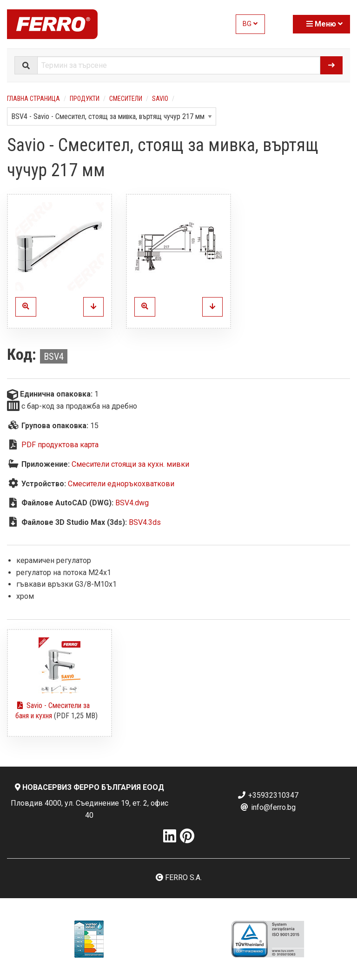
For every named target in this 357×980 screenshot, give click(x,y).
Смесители (126, 99)
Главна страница (33, 99)
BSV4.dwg (132, 503)
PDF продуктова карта (60, 445)
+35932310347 (268, 795)
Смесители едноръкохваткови (121, 484)
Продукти (85, 99)
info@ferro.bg (268, 807)
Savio (160, 99)
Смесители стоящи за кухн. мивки (130, 464)
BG (250, 24)
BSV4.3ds (145, 522)
